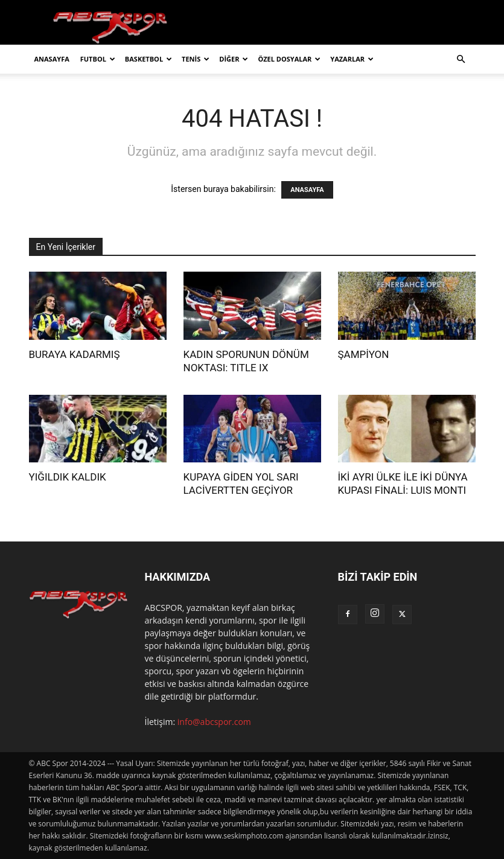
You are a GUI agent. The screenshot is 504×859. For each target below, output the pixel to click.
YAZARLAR (352, 59)
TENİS (196, 59)
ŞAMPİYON (364, 354)
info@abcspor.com (214, 722)
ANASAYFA (52, 59)
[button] (461, 59)
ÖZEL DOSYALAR (289, 59)
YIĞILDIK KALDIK (68, 477)
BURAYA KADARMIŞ (75, 354)
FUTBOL (98, 59)
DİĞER (234, 59)
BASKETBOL (148, 59)
